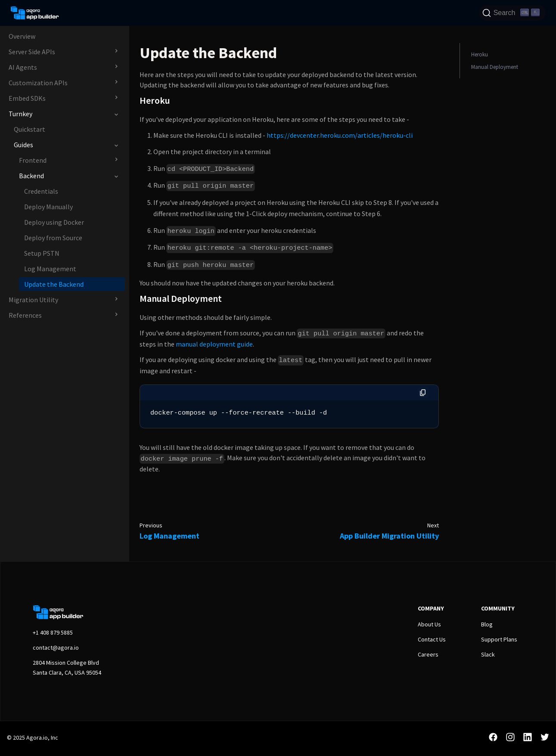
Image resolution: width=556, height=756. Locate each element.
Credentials (41, 191)
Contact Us (432, 639)
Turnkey (20, 114)
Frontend (33, 160)
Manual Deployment (495, 67)
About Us (429, 624)
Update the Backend (54, 284)
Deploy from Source (53, 238)
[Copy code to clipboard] (423, 393)
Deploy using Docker (54, 222)
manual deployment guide (214, 344)
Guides (23, 145)
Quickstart (30, 129)
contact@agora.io (56, 648)
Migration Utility (33, 300)
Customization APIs (38, 83)
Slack (488, 654)
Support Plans (499, 639)
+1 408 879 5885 (53, 632)
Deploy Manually (48, 207)
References (25, 315)
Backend (31, 176)
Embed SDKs (27, 98)
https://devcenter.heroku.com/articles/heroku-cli (340, 135)
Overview (22, 36)
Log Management (50, 269)
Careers (428, 654)
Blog (487, 624)
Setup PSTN (42, 253)
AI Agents (23, 67)
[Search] (512, 13)
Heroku (480, 54)
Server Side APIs (32, 52)
